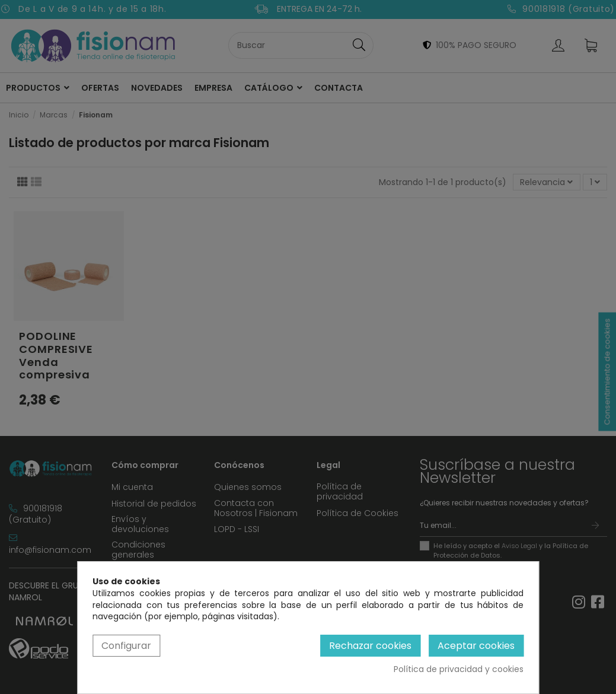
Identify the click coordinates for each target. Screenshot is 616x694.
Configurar (126, 646)
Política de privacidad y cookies (459, 669)
